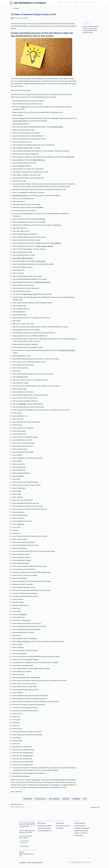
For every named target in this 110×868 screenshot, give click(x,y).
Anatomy (77, 831)
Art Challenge (60, 828)
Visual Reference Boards (45, 826)
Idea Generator (42, 823)
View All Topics (78, 835)
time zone (33, 297)
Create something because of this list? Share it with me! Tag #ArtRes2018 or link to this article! (91, 29)
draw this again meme (20, 121)
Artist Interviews (84, 831)
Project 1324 (70, 157)
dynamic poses (41, 261)
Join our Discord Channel (63, 826)
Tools (94, 3)
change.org (24, 107)
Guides (76, 823)
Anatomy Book (60, 823)
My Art (68, 3)
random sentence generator (45, 246)
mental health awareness (42, 282)
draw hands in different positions (23, 258)
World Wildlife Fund (39, 160)
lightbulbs (23, 404)
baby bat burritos (58, 127)
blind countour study (24, 641)
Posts (75, 3)
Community (84, 3)
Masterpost (82, 823)
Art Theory (77, 826)
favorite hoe (23, 614)
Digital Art (83, 826)
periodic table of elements (67, 350)
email (65, 785)
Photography (86, 828)
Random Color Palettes (44, 828)
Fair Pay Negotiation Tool (45, 831)
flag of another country (30, 294)
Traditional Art (78, 828)
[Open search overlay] (99, 3)
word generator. (56, 243)
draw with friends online (20, 195)
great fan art (57, 225)
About (60, 3)
